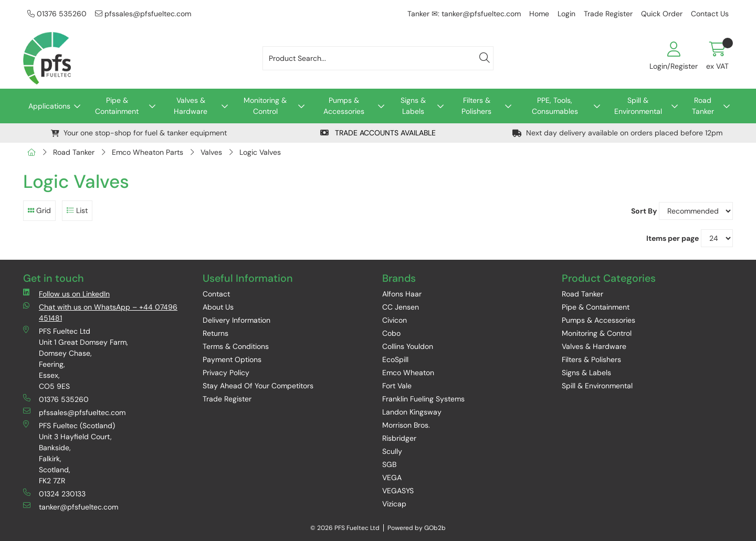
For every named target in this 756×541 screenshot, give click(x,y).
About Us (218, 307)
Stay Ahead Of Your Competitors (258, 386)
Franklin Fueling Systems (423, 399)
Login (566, 14)
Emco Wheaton (408, 373)
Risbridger (399, 438)
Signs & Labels (413, 106)
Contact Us (710, 14)
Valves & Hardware (191, 106)
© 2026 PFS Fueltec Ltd (345, 528)
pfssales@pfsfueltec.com (143, 14)
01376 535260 (57, 14)
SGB (389, 464)
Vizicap (394, 504)
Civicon (395, 320)
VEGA (392, 478)
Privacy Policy (226, 373)
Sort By (644, 211)
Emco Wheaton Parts (148, 152)
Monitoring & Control (265, 106)
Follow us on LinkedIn (66, 294)
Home (539, 14)
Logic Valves (260, 152)
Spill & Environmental (638, 106)
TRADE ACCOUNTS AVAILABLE (378, 133)
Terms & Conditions (236, 346)
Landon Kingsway (412, 412)
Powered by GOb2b (417, 528)
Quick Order (662, 14)
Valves (211, 152)
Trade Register (608, 14)
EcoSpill (395, 359)
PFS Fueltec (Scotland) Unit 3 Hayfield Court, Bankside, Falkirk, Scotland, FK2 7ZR (69, 453)
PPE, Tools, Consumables (555, 106)
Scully (392, 451)
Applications (49, 106)
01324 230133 (54, 494)
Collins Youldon (408, 346)
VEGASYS (398, 491)
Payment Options (232, 359)
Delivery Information (237, 320)
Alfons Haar (402, 294)
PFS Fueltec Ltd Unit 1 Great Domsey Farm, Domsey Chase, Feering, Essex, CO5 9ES (76, 358)
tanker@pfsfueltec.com (71, 507)
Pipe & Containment (117, 106)
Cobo (391, 333)
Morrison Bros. (406, 425)
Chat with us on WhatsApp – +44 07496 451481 (100, 312)
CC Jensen (401, 307)
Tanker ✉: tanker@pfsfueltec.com (464, 14)
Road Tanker (703, 106)
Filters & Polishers (476, 106)
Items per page (673, 238)
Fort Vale (397, 386)
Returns (216, 333)
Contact (216, 294)
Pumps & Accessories (344, 106)
